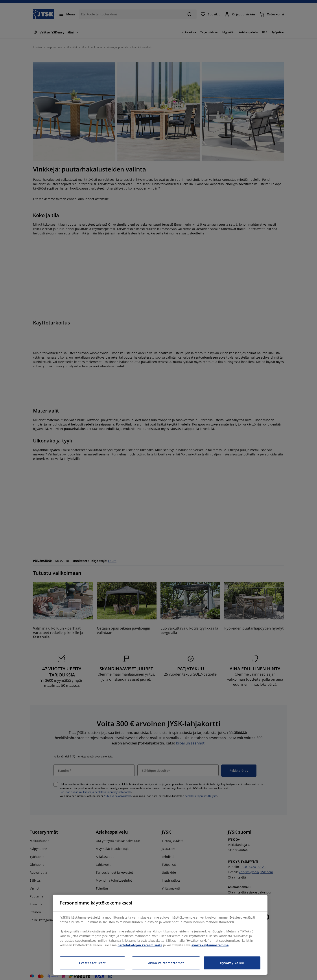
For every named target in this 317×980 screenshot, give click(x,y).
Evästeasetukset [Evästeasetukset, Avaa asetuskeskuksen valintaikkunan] (92, 963)
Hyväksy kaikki (232, 963)
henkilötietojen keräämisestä (140, 945)
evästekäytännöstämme (210, 945)
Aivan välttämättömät (166, 963)
